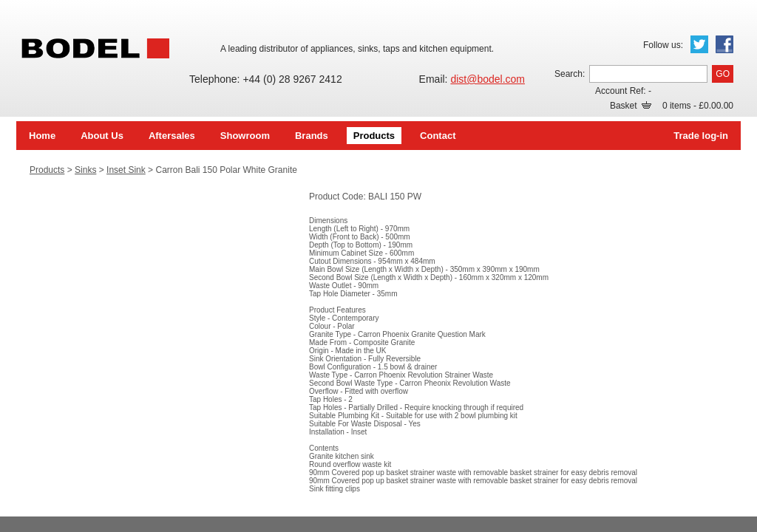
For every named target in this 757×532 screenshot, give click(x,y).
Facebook (724, 44)
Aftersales (172, 136)
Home (42, 136)
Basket (631, 106)
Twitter (699, 44)
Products (374, 136)
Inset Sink (126, 170)
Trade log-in (701, 136)
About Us (102, 136)
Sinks (85, 170)
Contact (438, 136)
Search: (570, 74)
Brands (312, 136)
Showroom (245, 136)
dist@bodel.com (488, 79)
